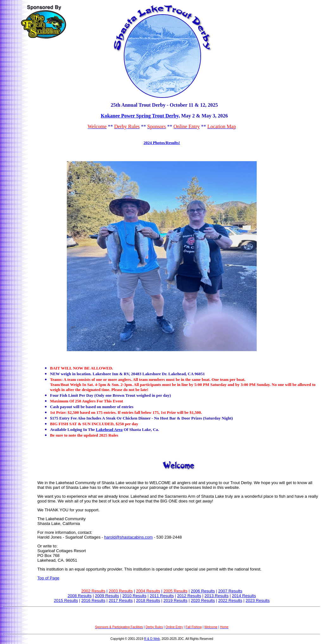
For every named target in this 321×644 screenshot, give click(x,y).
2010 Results (135, 596)
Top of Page (48, 578)
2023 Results (258, 600)
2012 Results (189, 596)
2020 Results (203, 600)
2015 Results (66, 600)
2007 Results (230, 591)
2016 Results (93, 600)
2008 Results (80, 596)
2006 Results (203, 591)
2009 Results (107, 596)
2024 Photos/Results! (162, 143)
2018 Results (148, 600)
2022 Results (230, 600)
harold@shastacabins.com (128, 537)
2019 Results (175, 600)
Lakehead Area (109, 429)
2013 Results (217, 596)
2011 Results (162, 596)
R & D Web (152, 639)
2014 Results (244, 596)
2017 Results (121, 600)
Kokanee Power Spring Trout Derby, (140, 116)
